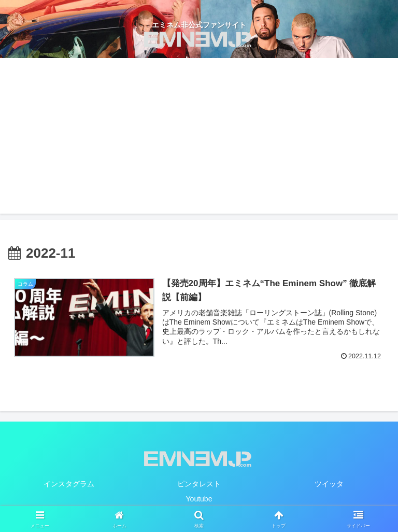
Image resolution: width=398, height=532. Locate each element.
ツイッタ (329, 484)
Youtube (199, 499)
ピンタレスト (199, 484)
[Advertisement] (199, 136)
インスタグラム (69, 484)
